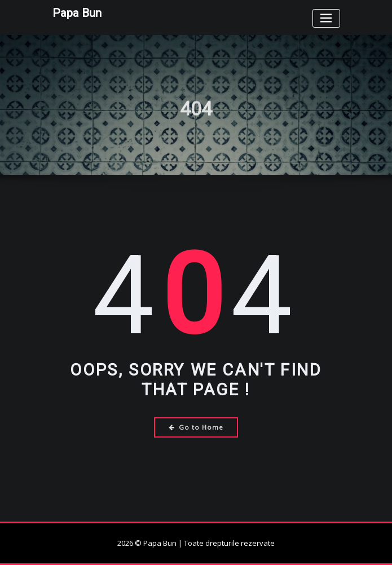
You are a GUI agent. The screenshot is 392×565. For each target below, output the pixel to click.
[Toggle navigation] (326, 18)
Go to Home (196, 427)
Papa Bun (77, 13)
